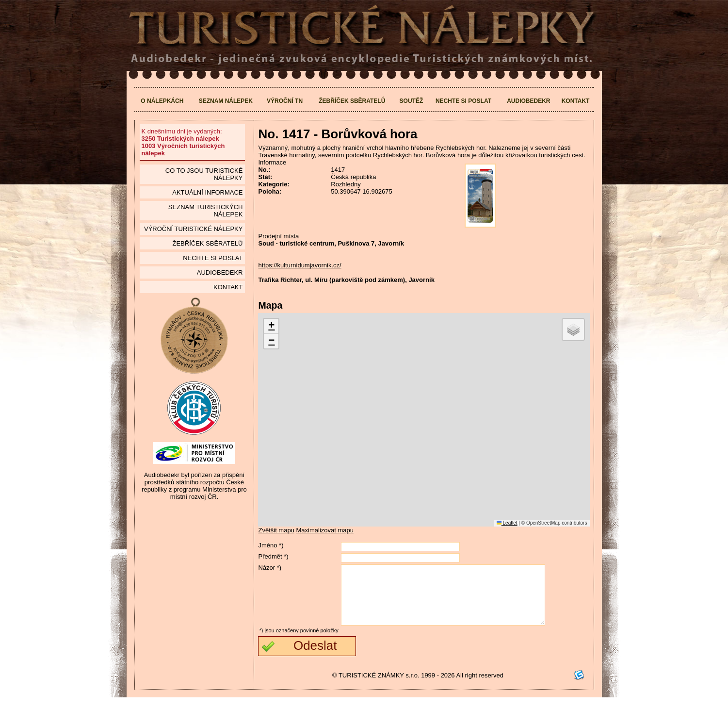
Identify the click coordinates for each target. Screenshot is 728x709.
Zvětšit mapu (276, 530)
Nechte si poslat (463, 101)
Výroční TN (285, 101)
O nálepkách (162, 101)
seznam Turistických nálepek (206, 211)
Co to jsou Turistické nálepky (204, 174)
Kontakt (576, 101)
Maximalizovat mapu (325, 530)
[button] (271, 326)
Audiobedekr (528, 101)
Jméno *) (271, 545)
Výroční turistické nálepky (193, 229)
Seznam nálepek (226, 101)
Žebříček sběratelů (352, 101)
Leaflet (507, 523)
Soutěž (412, 101)
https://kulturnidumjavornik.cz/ (299, 265)
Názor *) (270, 568)
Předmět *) (273, 556)
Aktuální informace (207, 192)
